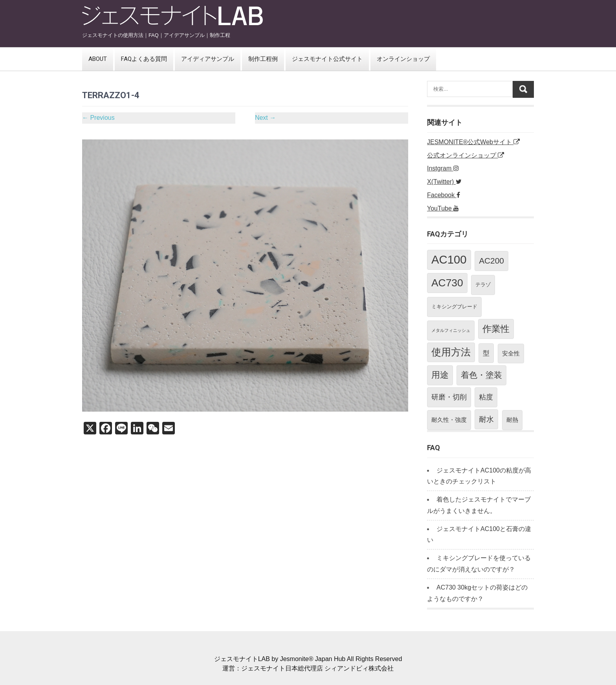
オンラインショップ (403, 59)
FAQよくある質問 (144, 59)
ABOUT (98, 59)
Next (265, 118)
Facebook (444, 195)
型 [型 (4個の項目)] (486, 353)
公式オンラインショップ (466, 155)
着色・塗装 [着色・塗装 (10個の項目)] (481, 375)
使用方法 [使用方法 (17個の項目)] (451, 352)
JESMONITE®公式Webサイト (473, 142)
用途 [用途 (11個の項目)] (440, 375)
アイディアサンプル (208, 59)
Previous (98, 118)
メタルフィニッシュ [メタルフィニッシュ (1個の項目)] (451, 330)
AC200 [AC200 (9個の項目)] (491, 261)
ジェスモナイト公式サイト (327, 59)
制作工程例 (263, 59)
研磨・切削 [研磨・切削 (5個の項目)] (449, 397)
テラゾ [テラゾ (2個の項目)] (483, 285)
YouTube (443, 208)
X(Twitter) (444, 182)
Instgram (443, 168)
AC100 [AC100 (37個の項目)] (449, 259)
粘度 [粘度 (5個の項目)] (486, 397)
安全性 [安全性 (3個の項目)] (511, 353)
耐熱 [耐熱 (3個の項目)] (512, 420)
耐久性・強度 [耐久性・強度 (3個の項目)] (449, 420)
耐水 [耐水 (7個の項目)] (486, 419)
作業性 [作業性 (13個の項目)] (496, 329)
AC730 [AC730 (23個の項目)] (447, 283)
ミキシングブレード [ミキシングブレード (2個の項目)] (454, 307)
